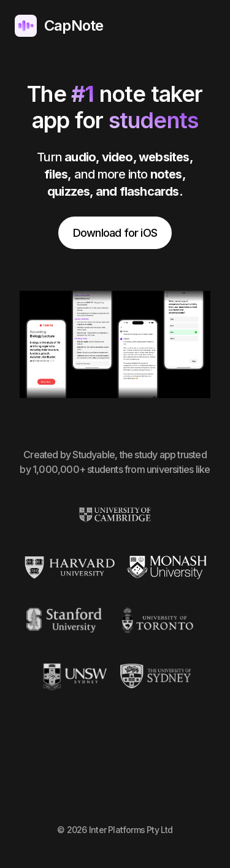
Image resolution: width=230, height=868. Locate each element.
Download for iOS (115, 233)
